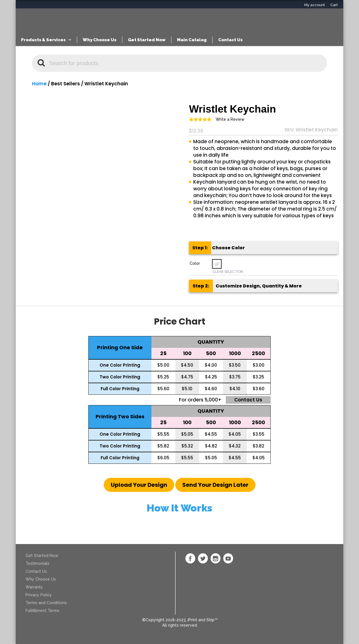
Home (39, 84)
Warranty (34, 587)
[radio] (217, 264)
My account (315, 5)
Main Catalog (192, 40)
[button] (139, 485)
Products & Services (43, 40)
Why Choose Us (100, 40)
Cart (334, 5)
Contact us (248, 400)
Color (195, 263)
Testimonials (37, 563)
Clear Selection (228, 272)
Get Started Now (147, 40)
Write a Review (230, 119)
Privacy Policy (39, 595)
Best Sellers (65, 84)
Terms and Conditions (46, 603)
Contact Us (230, 40)
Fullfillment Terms (42, 611)
